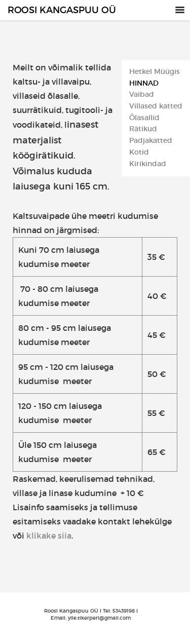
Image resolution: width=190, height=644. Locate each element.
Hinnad (144, 83)
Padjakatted (151, 141)
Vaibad (142, 94)
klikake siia (49, 536)
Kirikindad (148, 164)
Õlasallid (144, 118)
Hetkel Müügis (155, 72)
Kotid (139, 152)
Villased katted (156, 106)
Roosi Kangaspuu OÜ (62, 10)
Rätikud (143, 129)
